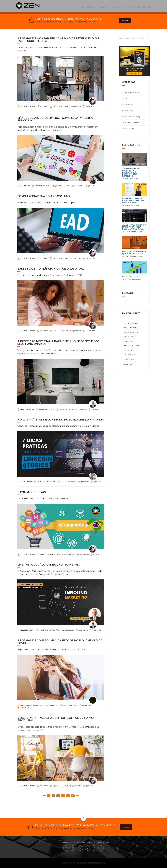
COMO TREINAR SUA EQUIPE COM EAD (44, 259)
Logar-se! (146, 7)
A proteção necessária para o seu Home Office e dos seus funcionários (58, 410)
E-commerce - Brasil (33, 555)
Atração (129, 105)
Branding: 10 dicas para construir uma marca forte (133, 330)
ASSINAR (125, 20)
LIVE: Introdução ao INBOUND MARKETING (49, 630)
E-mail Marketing (133, 117)
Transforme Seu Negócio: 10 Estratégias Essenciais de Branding (131, 302)
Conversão (130, 111)
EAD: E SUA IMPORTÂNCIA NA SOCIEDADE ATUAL (51, 331)
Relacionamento (133, 123)
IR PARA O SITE (129, 7)
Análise (129, 99)
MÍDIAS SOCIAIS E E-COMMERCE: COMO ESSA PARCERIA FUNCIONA (55, 187)
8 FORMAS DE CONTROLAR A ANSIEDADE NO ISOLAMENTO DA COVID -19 (60, 709)
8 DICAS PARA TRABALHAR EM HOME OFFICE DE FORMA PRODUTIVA (56, 787)
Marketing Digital (87, 7)
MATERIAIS (115, 7)
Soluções (103, 7)
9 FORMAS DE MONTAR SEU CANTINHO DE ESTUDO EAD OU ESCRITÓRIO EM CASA (58, 40)
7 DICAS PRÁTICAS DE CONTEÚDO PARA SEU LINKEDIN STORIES (61, 482)
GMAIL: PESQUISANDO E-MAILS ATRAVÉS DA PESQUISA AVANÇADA (134, 357)
